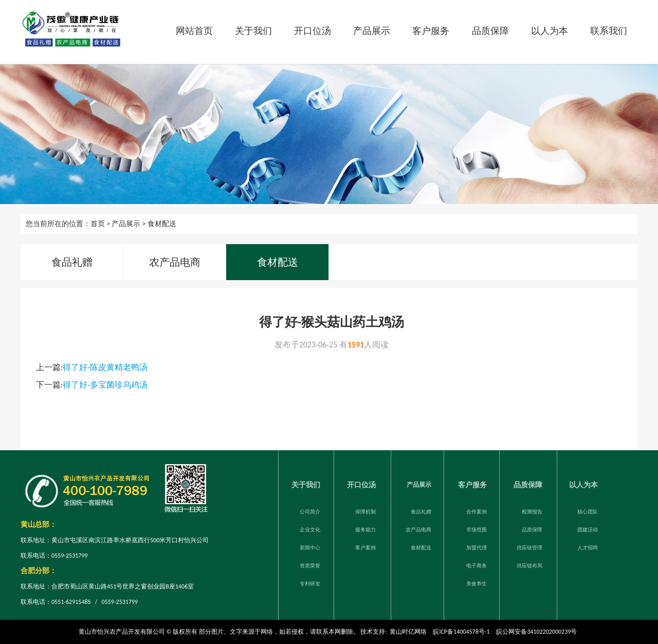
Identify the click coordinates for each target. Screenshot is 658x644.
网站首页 (194, 31)
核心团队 (588, 510)
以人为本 (550, 31)
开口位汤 (313, 31)
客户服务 (431, 31)
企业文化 (310, 528)
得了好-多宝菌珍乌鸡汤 (105, 385)
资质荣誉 (310, 564)
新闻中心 (310, 546)
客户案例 (365, 546)
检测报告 (532, 510)
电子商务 (477, 564)
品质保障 (490, 31)
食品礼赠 (72, 262)
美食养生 (477, 582)
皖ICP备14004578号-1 (461, 632)
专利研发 (310, 582)
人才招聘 (588, 546)
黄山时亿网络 (408, 632)
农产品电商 (175, 262)
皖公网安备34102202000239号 (536, 632)
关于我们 (253, 31)
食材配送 (162, 224)
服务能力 (365, 528)
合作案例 (477, 510)
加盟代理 (477, 546)
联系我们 (609, 31)
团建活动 (588, 528)
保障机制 (365, 510)
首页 (98, 224)
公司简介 (310, 510)
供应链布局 (529, 564)
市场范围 (477, 528)
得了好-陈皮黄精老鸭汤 (105, 367)
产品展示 (372, 31)
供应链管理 (529, 546)
